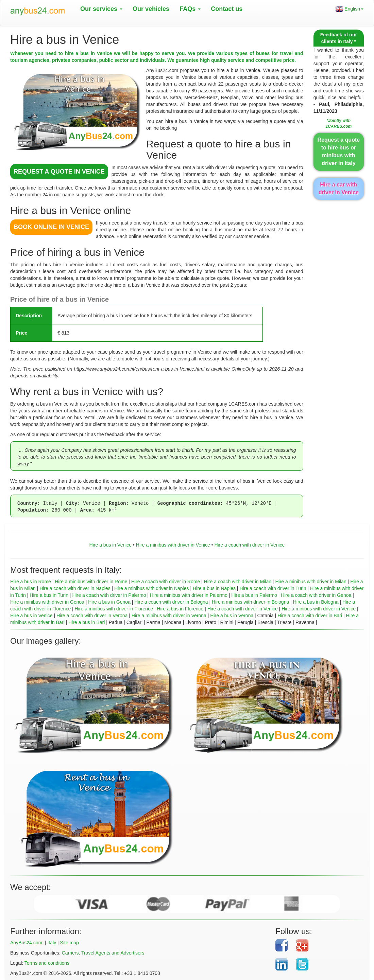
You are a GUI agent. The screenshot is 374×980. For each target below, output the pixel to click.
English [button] (350, 9)
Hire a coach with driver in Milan (238, 582)
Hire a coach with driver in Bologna (171, 602)
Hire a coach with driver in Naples (75, 588)
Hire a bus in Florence (180, 609)
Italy (52, 943)
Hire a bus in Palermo (254, 595)
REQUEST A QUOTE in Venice (59, 172)
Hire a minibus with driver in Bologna (250, 602)
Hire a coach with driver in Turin (273, 588)
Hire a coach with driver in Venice (249, 545)
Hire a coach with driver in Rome (166, 582)
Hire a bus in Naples (214, 588)
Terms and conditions (47, 963)
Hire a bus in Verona (232, 616)
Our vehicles (151, 9)
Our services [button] (101, 9)
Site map (70, 943)
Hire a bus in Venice (111, 545)
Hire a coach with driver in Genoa (316, 595)
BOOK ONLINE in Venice (51, 227)
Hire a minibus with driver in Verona (169, 616)
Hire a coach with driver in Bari (310, 616)
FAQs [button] (190, 9)
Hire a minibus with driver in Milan (311, 582)
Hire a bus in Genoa (109, 602)
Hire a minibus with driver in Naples (151, 588)
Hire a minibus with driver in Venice (173, 545)
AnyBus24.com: (27, 943)
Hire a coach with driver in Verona (92, 616)
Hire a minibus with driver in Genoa (47, 602)
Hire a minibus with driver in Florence (114, 609)
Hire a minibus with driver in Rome (91, 582)
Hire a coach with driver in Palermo (109, 595)
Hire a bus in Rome (31, 582)
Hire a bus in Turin (49, 595)
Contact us (227, 9)
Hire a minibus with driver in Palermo (189, 595)
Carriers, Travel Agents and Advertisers (103, 953)
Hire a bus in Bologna (316, 602)
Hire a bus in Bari (87, 622)
